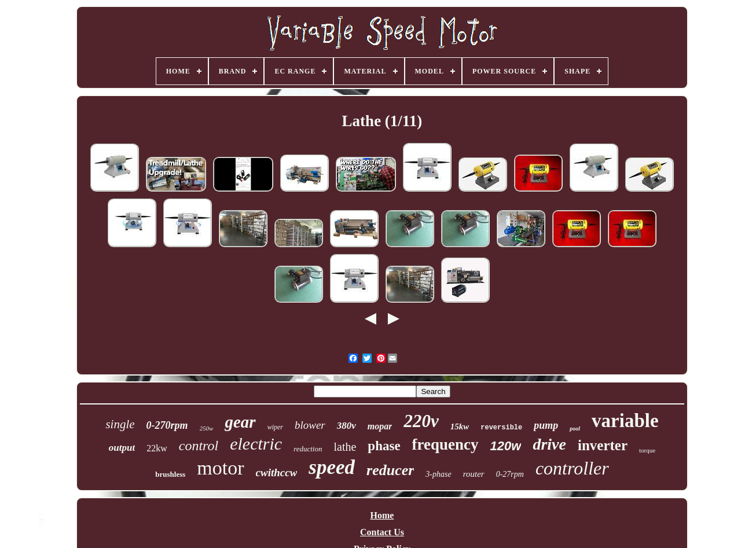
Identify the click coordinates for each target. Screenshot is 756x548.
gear (240, 422)
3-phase (438, 474)
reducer (390, 470)
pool (575, 429)
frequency (445, 444)
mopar (380, 426)
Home (382, 515)
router (474, 474)
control (199, 446)
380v (346, 426)
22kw (157, 448)
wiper (275, 427)
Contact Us (382, 532)
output (122, 448)
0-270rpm (167, 425)
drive (549, 444)
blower (310, 425)
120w (506, 446)
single (120, 424)
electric (256, 444)
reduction (308, 449)
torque (647, 450)
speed (332, 467)
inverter (603, 445)
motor (220, 468)
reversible (501, 428)
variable (625, 421)
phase (384, 446)
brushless (170, 474)
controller (572, 468)
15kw (460, 426)
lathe (345, 447)
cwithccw (277, 472)
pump (546, 425)
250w (207, 428)
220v (421, 421)
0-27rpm (510, 474)
